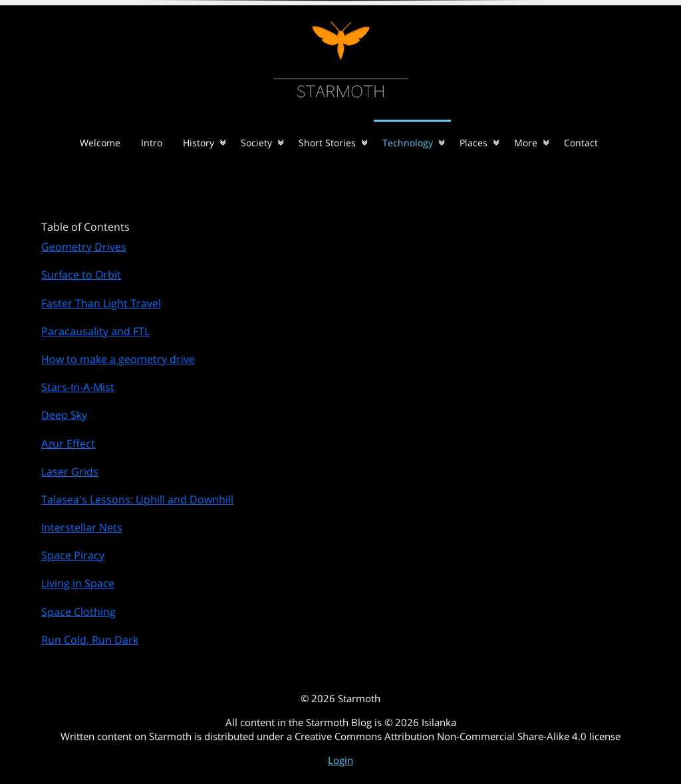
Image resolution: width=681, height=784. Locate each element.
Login (340, 760)
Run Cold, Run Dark (90, 640)
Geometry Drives (84, 247)
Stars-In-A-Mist (78, 387)
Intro (152, 143)
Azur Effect (68, 444)
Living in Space (78, 583)
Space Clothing (78, 612)
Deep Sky (64, 415)
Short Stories (327, 143)
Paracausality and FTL (95, 331)
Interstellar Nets (82, 527)
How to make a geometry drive (118, 359)
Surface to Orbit (81, 275)
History (199, 143)
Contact (581, 143)
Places (474, 143)
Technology (408, 143)
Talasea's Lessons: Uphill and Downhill (137, 499)
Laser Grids (70, 471)
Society (256, 143)
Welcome (100, 143)
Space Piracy (73, 555)
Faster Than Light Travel (101, 303)
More (526, 143)
